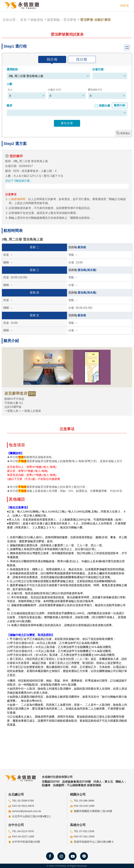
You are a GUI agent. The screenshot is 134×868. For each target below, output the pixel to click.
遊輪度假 (37, 20)
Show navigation (127, 47)
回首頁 (125, 6)
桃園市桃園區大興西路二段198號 (93, 811)
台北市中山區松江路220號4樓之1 (31, 816)
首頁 (23, 20)
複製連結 (125, 133)
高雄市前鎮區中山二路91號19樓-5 (94, 842)
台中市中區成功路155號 (26, 842)
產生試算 (67, 123)
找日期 (82, 59)
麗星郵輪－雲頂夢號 (62, 20)
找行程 (52, 59)
